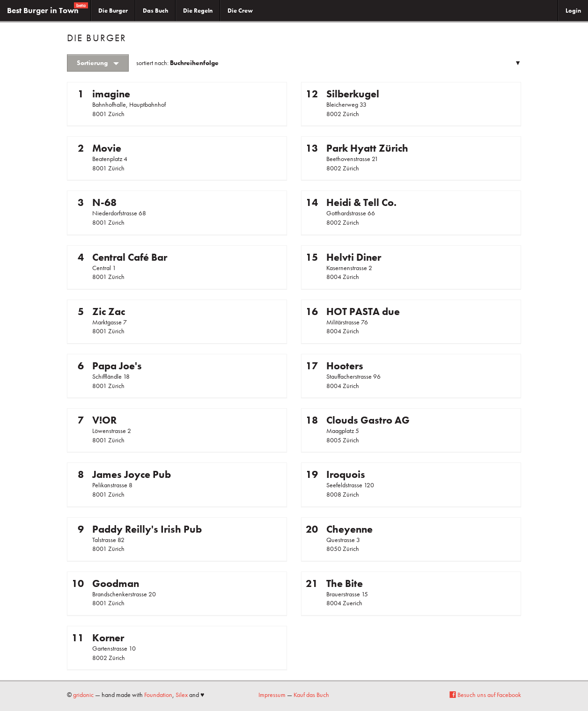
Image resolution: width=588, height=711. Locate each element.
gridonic (83, 695)
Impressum (272, 695)
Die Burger (113, 11)
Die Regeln (198, 11)
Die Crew (240, 11)
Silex (182, 695)
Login (573, 11)
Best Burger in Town (48, 9)
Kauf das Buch (311, 695)
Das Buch (155, 11)
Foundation (158, 695)
